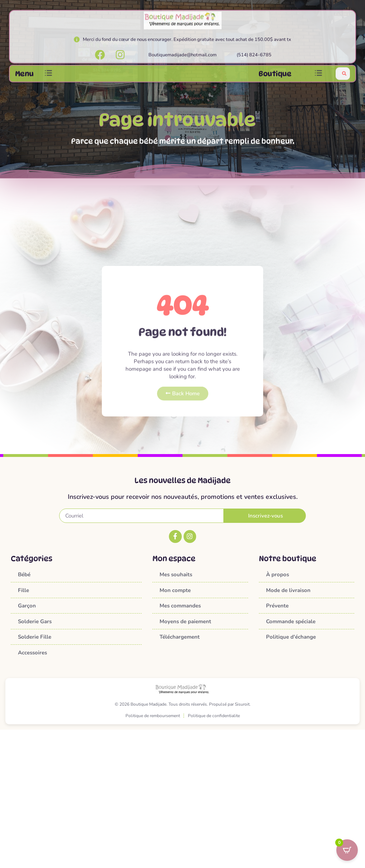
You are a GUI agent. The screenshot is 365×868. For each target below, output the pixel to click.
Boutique (275, 76)
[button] (48, 76)
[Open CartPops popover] (347, 850)
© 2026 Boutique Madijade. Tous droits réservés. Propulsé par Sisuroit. (183, 704)
